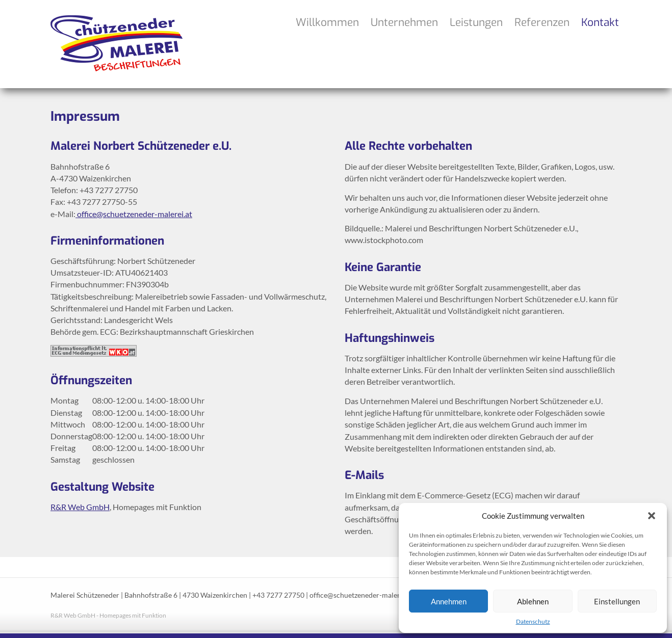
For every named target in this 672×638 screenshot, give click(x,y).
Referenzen (542, 22)
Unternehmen (404, 22)
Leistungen (476, 22)
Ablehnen (533, 601)
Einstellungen (617, 601)
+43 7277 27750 (278, 595)
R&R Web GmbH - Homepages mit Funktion (108, 615)
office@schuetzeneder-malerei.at (134, 214)
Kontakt (600, 22)
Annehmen (449, 601)
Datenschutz (533, 621)
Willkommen (327, 22)
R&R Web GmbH (80, 507)
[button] (652, 516)
